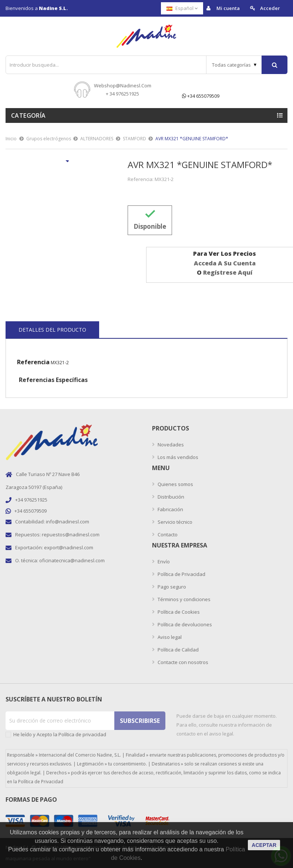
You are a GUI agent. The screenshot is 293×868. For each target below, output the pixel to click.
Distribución (170, 497)
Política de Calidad (178, 650)
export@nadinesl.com (69, 547)
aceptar (264, 845)
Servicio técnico (174, 522)
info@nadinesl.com (68, 522)
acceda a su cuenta (225, 263)
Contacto (167, 534)
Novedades (170, 445)
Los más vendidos (177, 457)
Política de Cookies (178, 612)
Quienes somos (175, 484)
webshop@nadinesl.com (123, 86)
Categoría (28, 115)
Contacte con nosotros (182, 662)
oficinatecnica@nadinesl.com (72, 560)
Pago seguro (171, 587)
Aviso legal (169, 637)
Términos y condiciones (183, 599)
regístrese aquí (228, 272)
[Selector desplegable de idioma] (182, 8)
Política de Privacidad (181, 574)
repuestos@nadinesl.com (71, 534)
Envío (163, 562)
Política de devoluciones (184, 624)
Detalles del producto (52, 330)
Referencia (33, 362)
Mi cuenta (223, 8)
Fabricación (170, 509)
